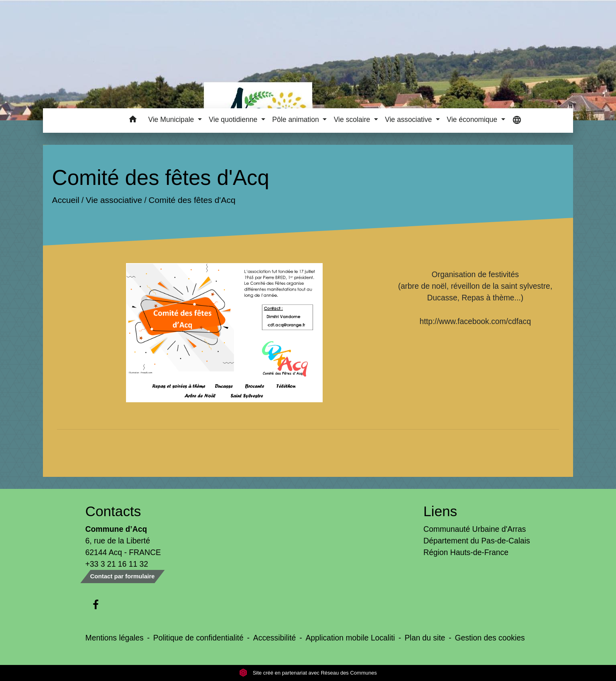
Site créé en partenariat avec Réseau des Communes (308, 673)
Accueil (66, 200)
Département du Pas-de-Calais (477, 541)
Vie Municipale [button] (172, 120)
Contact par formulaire (123, 576)
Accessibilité (275, 638)
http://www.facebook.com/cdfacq (475, 321)
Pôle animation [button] (296, 120)
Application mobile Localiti (350, 638)
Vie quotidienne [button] (234, 120)
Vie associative (114, 200)
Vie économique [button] (473, 120)
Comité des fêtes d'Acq (192, 200)
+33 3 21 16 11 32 (117, 564)
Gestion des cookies (490, 638)
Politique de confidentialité (198, 638)
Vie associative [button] (409, 120)
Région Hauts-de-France (466, 552)
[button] (133, 121)
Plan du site (425, 638)
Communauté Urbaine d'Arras (475, 529)
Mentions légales (115, 638)
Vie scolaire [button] (353, 120)
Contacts (113, 511)
